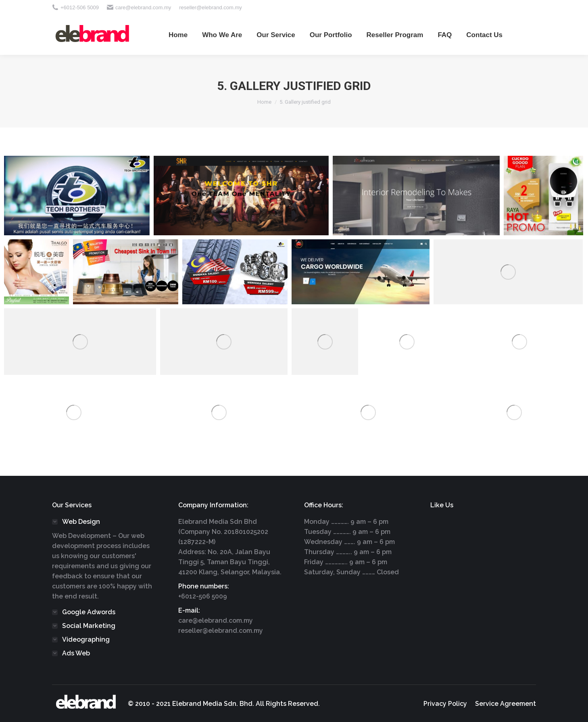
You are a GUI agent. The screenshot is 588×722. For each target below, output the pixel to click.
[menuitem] (178, 35)
